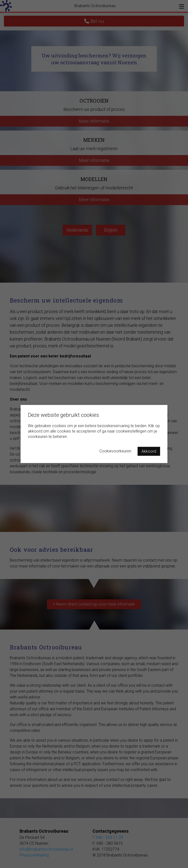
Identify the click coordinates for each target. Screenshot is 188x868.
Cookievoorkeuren (115, 451)
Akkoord (149, 451)
